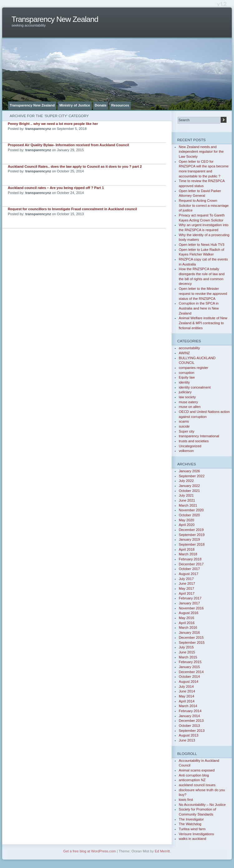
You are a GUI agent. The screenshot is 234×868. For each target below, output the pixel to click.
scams (184, 421)
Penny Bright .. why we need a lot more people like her (53, 124)
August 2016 (189, 613)
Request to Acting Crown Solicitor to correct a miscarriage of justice (204, 205)
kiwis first (186, 800)
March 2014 (188, 706)
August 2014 (189, 682)
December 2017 (191, 564)
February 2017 (190, 598)
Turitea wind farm (192, 829)
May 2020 (186, 520)
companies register (194, 368)
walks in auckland (193, 839)
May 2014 (186, 696)
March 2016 (188, 627)
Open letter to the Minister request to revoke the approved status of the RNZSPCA (203, 293)
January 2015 (189, 667)
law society (187, 397)
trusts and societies (194, 441)
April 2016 (187, 623)
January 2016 (189, 632)
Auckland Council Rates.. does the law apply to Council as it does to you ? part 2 (75, 166)
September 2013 (192, 731)
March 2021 (188, 505)
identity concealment (195, 387)
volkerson (186, 451)
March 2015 (188, 657)
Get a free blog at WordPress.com (89, 851)
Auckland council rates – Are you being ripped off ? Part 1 (56, 188)
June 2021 (187, 500)
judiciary (185, 392)
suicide (184, 426)
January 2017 (189, 603)
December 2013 (191, 721)
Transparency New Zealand (55, 19)
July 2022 (186, 481)
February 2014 (190, 711)
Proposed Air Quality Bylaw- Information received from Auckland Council (68, 145)
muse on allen (190, 407)
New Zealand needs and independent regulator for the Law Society (201, 152)
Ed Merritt (162, 851)
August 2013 (189, 735)
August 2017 (189, 574)
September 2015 (192, 642)
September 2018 (192, 544)
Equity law (187, 377)
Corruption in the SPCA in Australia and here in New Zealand (199, 308)
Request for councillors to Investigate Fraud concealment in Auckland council (72, 209)
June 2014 (187, 691)
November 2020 (191, 510)
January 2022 (189, 486)
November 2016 (191, 608)
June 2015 (187, 652)
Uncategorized (190, 446)
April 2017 (187, 593)
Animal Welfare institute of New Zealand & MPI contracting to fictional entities (203, 323)
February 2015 (190, 662)
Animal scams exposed (197, 770)
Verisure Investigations (196, 834)
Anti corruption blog (194, 775)
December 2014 (191, 672)
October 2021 (189, 491)
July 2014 (186, 687)
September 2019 (192, 535)
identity (184, 382)
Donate (101, 105)
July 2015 (186, 647)
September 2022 (192, 476)
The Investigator (191, 819)
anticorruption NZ (192, 780)
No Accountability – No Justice (202, 805)
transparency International (199, 436)
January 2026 (189, 471)
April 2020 (187, 525)
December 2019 (191, 530)
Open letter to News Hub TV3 (202, 245)
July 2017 (186, 579)
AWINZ (184, 353)
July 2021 (186, 495)
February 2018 (190, 559)
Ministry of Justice (75, 105)
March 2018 (188, 554)
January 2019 (189, 539)
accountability (189, 348)
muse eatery (188, 402)
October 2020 (189, 515)
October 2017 (189, 569)
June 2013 (187, 740)
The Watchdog (190, 824)
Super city (187, 431)
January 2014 (189, 716)
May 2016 (186, 618)
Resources (120, 105)
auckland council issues (197, 785)
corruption (187, 373)
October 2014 (189, 677)
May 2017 (186, 588)
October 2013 (189, 726)
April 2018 (187, 549)
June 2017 (187, 583)
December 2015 (191, 637)
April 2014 (187, 701)
